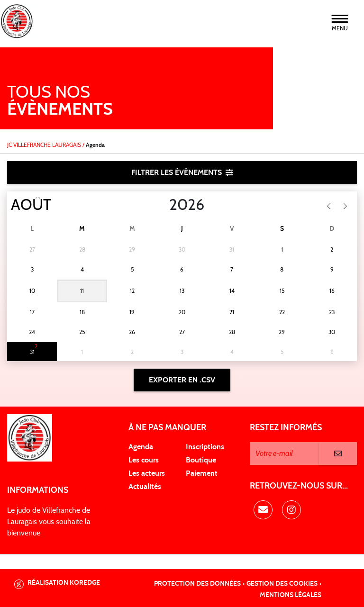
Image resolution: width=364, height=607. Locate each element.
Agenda (141, 447)
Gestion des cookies (282, 584)
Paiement (202, 473)
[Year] (162, 205)
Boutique (201, 460)
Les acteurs (147, 473)
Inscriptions (205, 447)
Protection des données (197, 584)
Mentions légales (291, 595)
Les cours (144, 460)
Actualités (145, 487)
